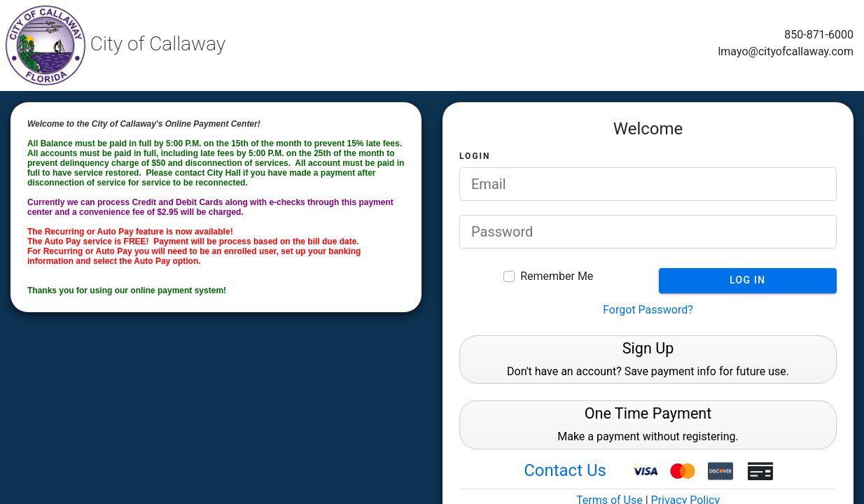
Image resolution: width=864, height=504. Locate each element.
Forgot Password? (648, 310)
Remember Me (557, 276)
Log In (747, 280)
